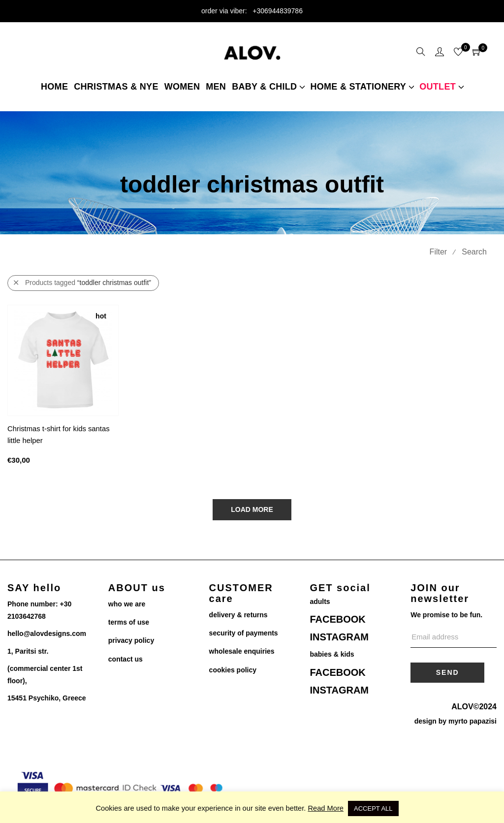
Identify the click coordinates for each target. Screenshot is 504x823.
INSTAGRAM (339, 637)
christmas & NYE (116, 87)
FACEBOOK (337, 619)
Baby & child (264, 87)
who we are (127, 604)
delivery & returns (238, 615)
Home (54, 87)
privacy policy (131, 640)
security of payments (244, 633)
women (182, 87)
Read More (326, 808)
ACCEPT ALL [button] (373, 808)
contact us (126, 659)
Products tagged (82, 283)
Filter (439, 252)
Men (216, 87)
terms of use (129, 622)
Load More (252, 509)
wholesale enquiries (242, 651)
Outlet (438, 87)
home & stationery (358, 87)
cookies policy (233, 670)
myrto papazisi (472, 721)
